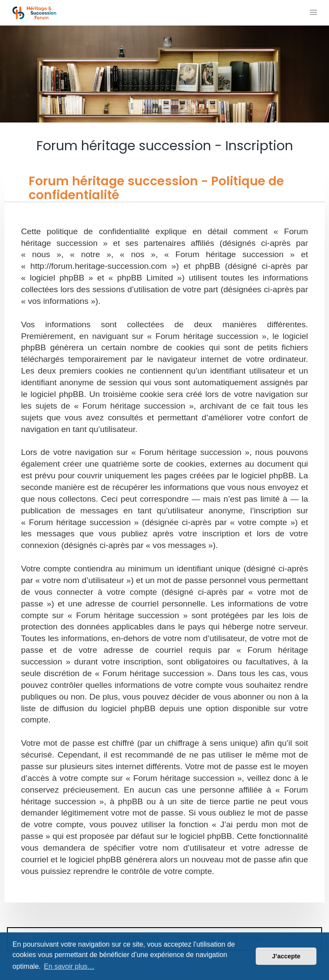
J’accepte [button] (286, 956)
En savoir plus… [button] (69, 966)
